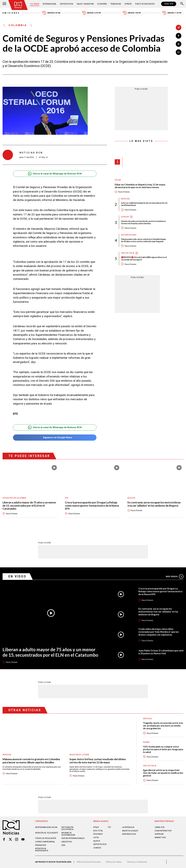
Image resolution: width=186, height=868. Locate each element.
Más (175, 577)
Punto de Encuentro (145, 4)
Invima (146, 742)
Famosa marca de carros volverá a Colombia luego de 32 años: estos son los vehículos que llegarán (143, 240)
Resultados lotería (79, 755)
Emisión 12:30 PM (91, 13)
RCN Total (98, 831)
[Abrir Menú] (4, 4)
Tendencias (116, 4)
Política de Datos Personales (89, 862)
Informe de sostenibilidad (68, 834)
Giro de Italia (128, 253)
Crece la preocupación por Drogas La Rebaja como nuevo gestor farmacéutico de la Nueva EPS (92, 506)
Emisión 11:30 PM (172, 13)
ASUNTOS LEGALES (130, 831)
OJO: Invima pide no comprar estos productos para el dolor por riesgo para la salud (163, 749)
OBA (63, 845)
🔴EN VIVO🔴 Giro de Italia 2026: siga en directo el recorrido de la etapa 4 (144, 258)
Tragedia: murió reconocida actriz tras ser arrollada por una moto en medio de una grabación (163, 726)
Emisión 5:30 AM (51, 13)
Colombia (35, 4)
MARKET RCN (160, 838)
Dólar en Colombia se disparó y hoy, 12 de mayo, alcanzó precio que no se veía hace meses (140, 186)
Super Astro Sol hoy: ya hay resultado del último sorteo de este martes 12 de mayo (98, 761)
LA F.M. (96, 838)
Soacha (125, 217)
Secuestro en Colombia (14, 498)
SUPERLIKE (159, 834)
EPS (67, 498)
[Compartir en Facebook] (179, 36)
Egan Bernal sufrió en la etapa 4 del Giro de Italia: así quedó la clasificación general (163, 773)
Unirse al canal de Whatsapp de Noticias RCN (55, 174)
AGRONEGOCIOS (129, 834)
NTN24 (96, 827)
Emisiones (11, 13)
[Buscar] (182, 4)
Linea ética (66, 842)
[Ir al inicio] (18, 5)
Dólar (118, 180)
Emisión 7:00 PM (132, 13)
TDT (109, 827)
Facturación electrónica (67, 828)
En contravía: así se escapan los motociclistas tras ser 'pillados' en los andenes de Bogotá (154, 504)
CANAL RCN (169, 4)
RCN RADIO (98, 834)
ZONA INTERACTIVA (163, 831)
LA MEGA (97, 848)
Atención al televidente (47, 833)
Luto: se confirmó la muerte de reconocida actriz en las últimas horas (144, 204)
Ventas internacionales (73, 838)
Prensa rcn (41, 845)
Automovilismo (129, 235)
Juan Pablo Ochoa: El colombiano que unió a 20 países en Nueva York (161, 652)
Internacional (50, 4)
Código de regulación (46, 838)
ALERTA (97, 841)
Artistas (125, 199)
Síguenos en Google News (55, 438)
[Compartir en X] (179, 44)
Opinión (128, 4)
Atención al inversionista (42, 850)
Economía (102, 4)
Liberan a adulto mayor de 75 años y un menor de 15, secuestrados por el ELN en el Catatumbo (29, 506)
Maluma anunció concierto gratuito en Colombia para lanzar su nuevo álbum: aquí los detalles (31, 761)
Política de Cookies (114, 862)
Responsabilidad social (46, 827)
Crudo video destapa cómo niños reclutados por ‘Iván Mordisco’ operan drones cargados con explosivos (158, 632)
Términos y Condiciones (137, 862)
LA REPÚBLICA (128, 827)
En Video (17, 576)
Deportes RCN (67, 4)
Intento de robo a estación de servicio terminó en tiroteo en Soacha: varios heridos (143, 222)
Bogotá (131, 498)
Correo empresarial (45, 842)
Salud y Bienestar (85, 4)
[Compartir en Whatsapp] (179, 52)
